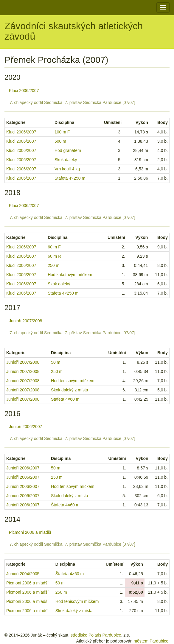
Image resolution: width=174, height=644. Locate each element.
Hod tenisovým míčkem (73, 381)
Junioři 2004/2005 (23, 574)
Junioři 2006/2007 (25, 427)
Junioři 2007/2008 (25, 321)
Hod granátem (68, 150)
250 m (53, 265)
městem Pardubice (151, 641)
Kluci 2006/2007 (24, 91)
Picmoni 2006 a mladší (30, 532)
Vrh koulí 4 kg (67, 169)
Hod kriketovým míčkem (70, 275)
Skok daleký (66, 160)
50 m (56, 362)
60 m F (54, 247)
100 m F (62, 132)
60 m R (54, 256)
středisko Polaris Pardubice (96, 635)
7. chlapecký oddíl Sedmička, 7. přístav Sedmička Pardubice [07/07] (72, 102)
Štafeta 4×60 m (65, 399)
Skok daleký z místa (70, 390)
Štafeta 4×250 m (70, 178)
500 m (60, 141)
